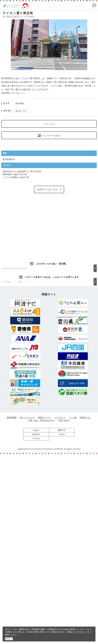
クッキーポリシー (80, 632)
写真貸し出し (85, 607)
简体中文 (36, 624)
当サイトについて (27, 607)
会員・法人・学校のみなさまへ (42, 610)
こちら (22, 93)
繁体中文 (62, 620)
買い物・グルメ (21, 111)
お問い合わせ (64, 610)
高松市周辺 (20, 103)
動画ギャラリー (45, 607)
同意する (9, 639)
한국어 (62, 624)
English (36, 620)
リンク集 (73, 607)
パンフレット (60, 607)
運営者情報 (12, 607)
